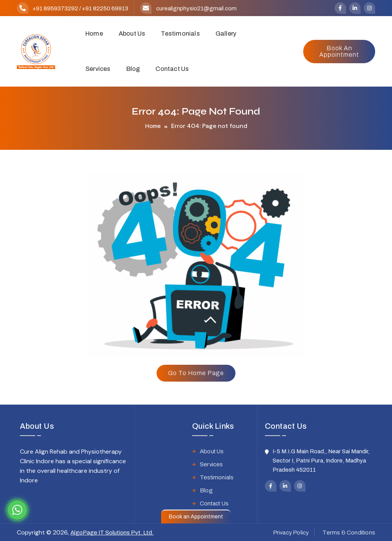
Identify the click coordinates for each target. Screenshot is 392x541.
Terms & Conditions (349, 533)
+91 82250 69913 (105, 8)
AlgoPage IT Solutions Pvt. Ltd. (112, 533)
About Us (132, 34)
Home (94, 34)
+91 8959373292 (55, 8)
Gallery (226, 34)
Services (98, 69)
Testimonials (180, 34)
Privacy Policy (291, 533)
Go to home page (196, 373)
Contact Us (172, 69)
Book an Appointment (339, 51)
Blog (133, 69)
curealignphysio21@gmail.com (196, 8)
